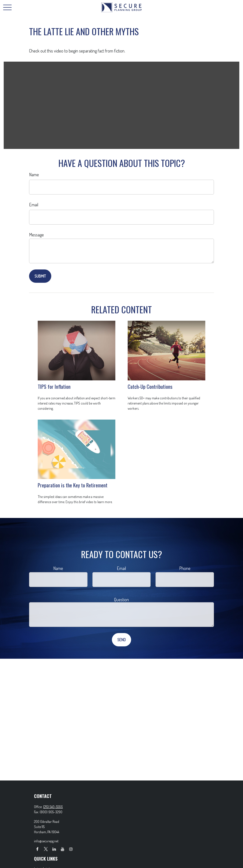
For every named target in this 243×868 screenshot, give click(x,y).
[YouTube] (62, 849)
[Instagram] (71, 849)
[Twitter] (46, 849)
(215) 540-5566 (53, 807)
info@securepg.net (46, 841)
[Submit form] (40, 276)
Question (121, 600)
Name (34, 175)
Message (36, 235)
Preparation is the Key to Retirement (73, 485)
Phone (185, 568)
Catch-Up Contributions (150, 386)
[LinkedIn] (54, 849)
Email (34, 205)
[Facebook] (37, 849)
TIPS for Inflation (54, 386)
